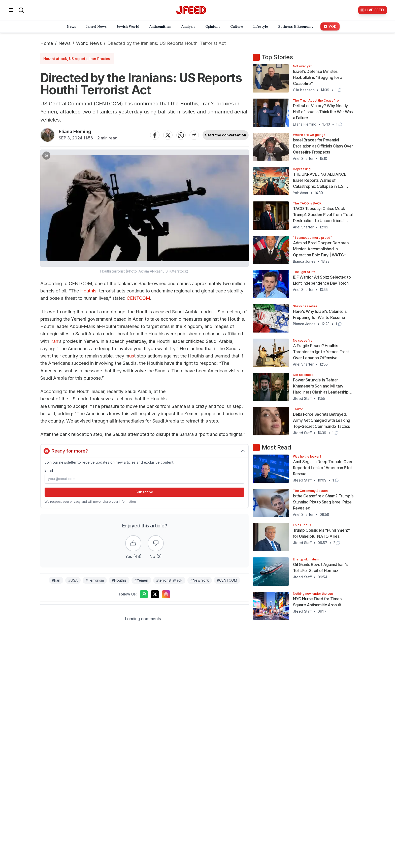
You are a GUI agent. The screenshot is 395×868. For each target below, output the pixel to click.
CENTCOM (138, 298)
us (132, 356)
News (64, 43)
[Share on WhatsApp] (181, 135)
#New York (200, 580)
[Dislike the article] (156, 543)
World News (89, 43)
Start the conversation (226, 135)
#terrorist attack (169, 580)
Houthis (88, 291)
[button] (144, 212)
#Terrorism (95, 580)
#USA (73, 580)
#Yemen (141, 580)
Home (47, 43)
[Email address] (144, 479)
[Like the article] (133, 543)
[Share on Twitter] (168, 135)
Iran (54, 341)
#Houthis (119, 580)
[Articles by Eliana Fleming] (47, 135)
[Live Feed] (373, 10)
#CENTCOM (227, 580)
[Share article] (194, 135)
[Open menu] (11, 10)
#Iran (56, 580)
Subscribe (144, 492)
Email (49, 470)
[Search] (21, 10)
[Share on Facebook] (155, 135)
